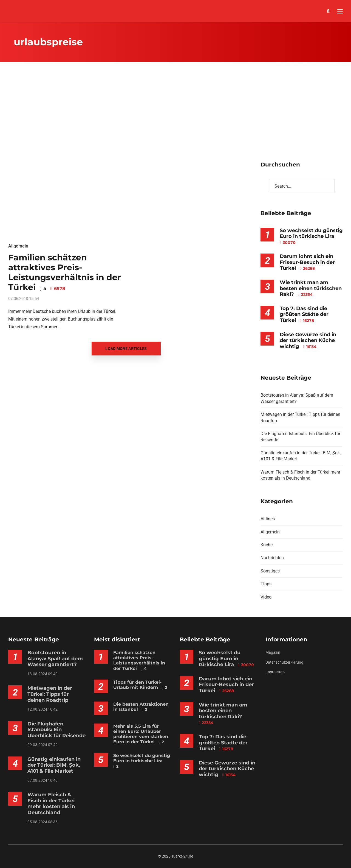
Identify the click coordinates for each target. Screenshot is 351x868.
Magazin (273, 652)
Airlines (268, 519)
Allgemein (18, 246)
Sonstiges (270, 571)
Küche (267, 545)
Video (266, 597)
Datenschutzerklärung (284, 662)
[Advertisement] (175, 120)
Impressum (275, 672)
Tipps (266, 584)
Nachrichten (272, 558)
